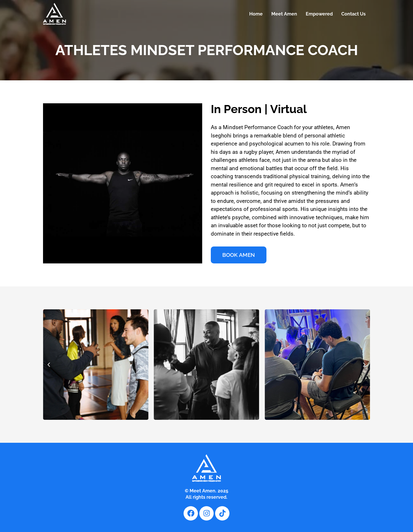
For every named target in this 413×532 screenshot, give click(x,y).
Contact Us (353, 14)
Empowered (319, 14)
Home (256, 14)
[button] (49, 365)
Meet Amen (284, 14)
